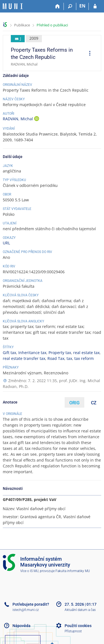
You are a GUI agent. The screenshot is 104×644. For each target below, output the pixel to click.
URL (6, 243)
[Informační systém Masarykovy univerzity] (13, 6)
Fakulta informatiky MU (73, 571)
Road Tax (56, 358)
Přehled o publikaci (52, 25)
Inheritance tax (32, 353)
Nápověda (21, 626)
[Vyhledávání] (70, 6)
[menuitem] (88, 54)
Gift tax (9, 353)
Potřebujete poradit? (31, 604)
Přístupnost (73, 631)
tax (69, 358)
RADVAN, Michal (18, 119)
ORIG (74, 403)
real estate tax (86, 353)
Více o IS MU (29, 571)
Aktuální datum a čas (80, 610)
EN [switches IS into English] (82, 6)
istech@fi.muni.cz (26, 610)
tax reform (84, 358)
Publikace (22, 25)
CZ (94, 403)
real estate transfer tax (24, 358)
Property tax (60, 353)
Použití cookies (78, 626)
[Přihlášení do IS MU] (95, 6)
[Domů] (58, 6)
